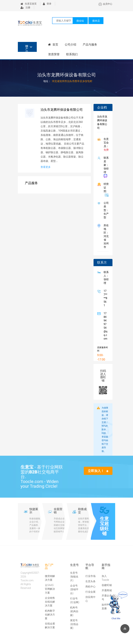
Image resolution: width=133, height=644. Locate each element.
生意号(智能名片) (74, 577)
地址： (47, 81)
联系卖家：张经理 (105, 167)
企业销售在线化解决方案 (50, 602)
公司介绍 (70, 45)
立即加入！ (98, 471)
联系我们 (72, 54)
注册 (25, 7)
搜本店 (96, 21)
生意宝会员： (105, 144)
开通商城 (107, 590)
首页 (53, 45)
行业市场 (90, 576)
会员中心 (105, 4)
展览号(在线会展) (74, 624)
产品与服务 (90, 45)
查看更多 (46, 167)
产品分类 (27, 48)
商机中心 (90, 587)
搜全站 (80, 21)
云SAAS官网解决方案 (50, 589)
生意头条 (90, 581)
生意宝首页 (29, 4)
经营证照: (105, 190)
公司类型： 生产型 (105, 210)
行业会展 (90, 592)
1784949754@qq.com (105, 326)
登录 (47, 4)
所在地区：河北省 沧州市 (105, 236)
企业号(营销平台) (74, 589)
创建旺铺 (107, 585)
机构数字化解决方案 (50, 615)
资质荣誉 (54, 54)
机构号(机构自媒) (74, 611)
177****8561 (105, 298)
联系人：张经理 (105, 278)
